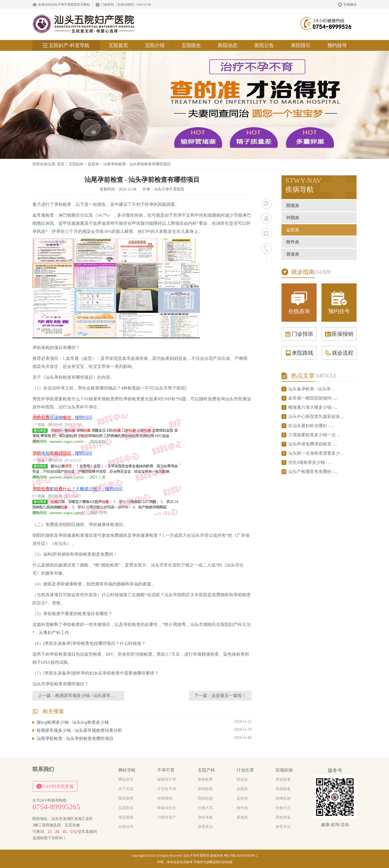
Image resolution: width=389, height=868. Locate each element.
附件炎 (293, 242)
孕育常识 (205, 827)
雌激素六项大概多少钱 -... (313, 407)
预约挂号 (337, 45)
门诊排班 (299, 334)
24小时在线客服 (55, 786)
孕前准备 (205, 817)
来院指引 (301, 45)
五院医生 (191, 45)
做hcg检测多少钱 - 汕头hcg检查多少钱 (73, 722)
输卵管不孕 (167, 780)
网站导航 (127, 770)
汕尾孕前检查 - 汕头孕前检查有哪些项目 (137, 164)
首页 (61, 164)
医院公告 (264, 45)
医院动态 (228, 45)
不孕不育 (166, 770)
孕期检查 (205, 789)
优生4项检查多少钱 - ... (310, 462)
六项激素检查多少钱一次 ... (314, 435)
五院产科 (206, 770)
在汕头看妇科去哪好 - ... (311, 426)
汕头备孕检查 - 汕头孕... (311, 389)
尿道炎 (293, 254)
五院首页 (118, 45)
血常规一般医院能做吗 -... (313, 398)
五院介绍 (155, 45)
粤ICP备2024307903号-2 (241, 856)
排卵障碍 (165, 798)
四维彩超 (205, 798)
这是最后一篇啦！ (229, 696)
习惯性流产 (167, 817)
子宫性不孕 (167, 789)
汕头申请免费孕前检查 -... (313, 444)
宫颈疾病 (284, 770)
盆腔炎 (93, 164)
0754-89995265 (56, 807)
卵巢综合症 (167, 808)
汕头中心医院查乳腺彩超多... (316, 416)
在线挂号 (126, 827)
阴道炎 (293, 205)
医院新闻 (126, 798)
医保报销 (339, 334)
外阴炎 (293, 218)
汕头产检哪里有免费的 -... (313, 472)
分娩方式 (205, 808)
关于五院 (126, 789)
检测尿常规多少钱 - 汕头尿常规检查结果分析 (98, 696)
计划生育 (245, 770)
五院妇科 (76, 164)
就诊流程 (339, 353)
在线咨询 (299, 302)
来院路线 (299, 353)
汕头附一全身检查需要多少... (316, 453)
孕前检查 (205, 780)
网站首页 (126, 780)
